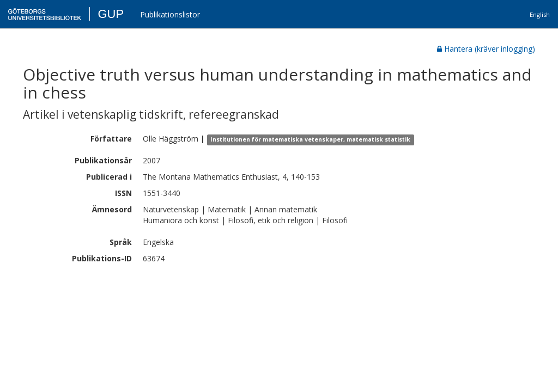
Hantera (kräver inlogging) (486, 49)
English (540, 14)
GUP (111, 14)
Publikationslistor (170, 14)
